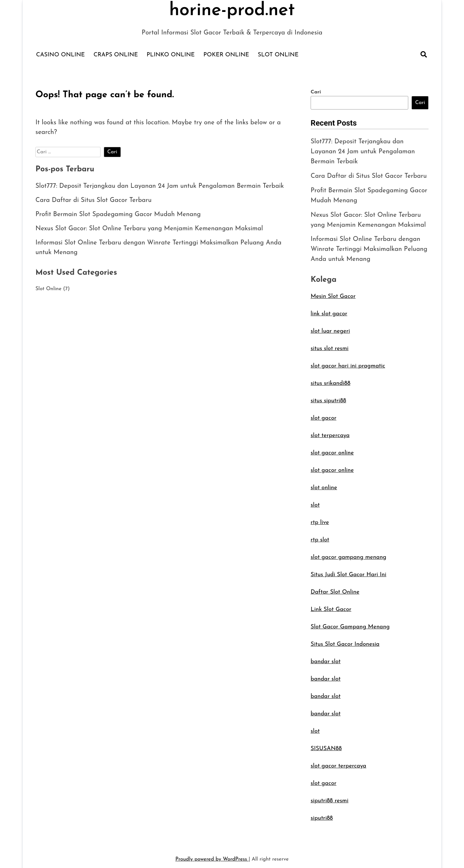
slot (315, 502)
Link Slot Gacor (331, 606)
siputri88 (322, 815)
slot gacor (324, 415)
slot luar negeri (330, 328)
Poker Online (226, 55)
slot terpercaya (330, 432)
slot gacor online (332, 450)
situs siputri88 (328, 398)
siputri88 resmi (329, 798)
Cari (316, 92)
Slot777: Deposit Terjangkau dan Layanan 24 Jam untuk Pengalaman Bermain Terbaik (160, 186)
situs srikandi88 (330, 380)
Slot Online (278, 55)
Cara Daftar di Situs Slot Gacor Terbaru (94, 201)
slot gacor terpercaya (338, 763)
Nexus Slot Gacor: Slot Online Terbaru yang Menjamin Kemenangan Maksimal (150, 229)
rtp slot (320, 537)
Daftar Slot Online (335, 589)
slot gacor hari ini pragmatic (348, 363)
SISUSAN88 (326, 745)
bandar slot (326, 658)
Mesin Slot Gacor (333, 293)
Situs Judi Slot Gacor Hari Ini (348, 572)
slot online (324, 485)
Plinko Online (171, 55)
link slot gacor (329, 311)
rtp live (320, 519)
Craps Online (116, 55)
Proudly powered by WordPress (212, 856)
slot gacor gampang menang (348, 554)
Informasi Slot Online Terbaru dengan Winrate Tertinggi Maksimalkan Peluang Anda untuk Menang (369, 247)
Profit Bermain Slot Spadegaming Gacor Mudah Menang (118, 215)
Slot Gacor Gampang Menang (350, 624)
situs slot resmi (330, 345)
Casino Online (60, 55)
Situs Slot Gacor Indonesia (345, 641)
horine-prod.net (232, 11)
